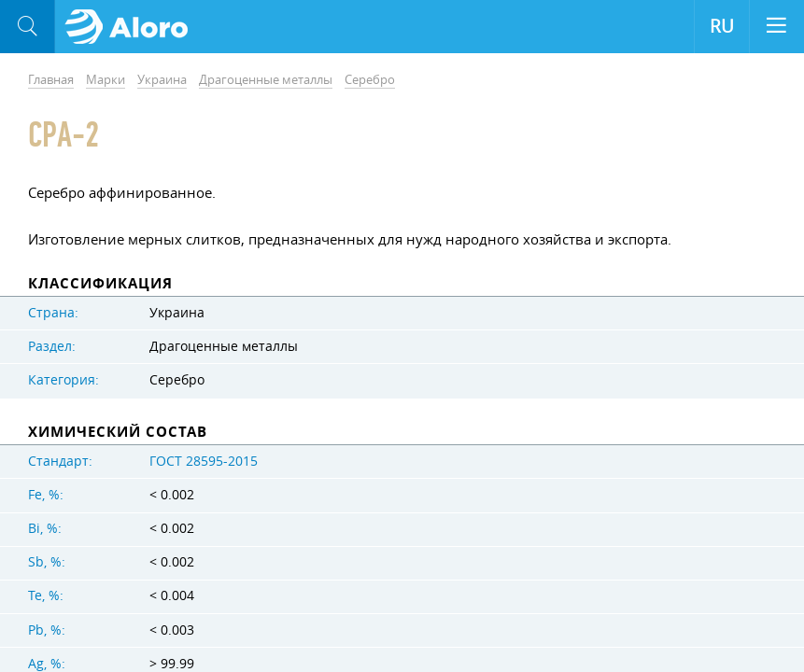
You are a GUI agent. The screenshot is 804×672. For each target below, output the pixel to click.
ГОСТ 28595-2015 (204, 461)
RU (722, 26)
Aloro (132, 27)
